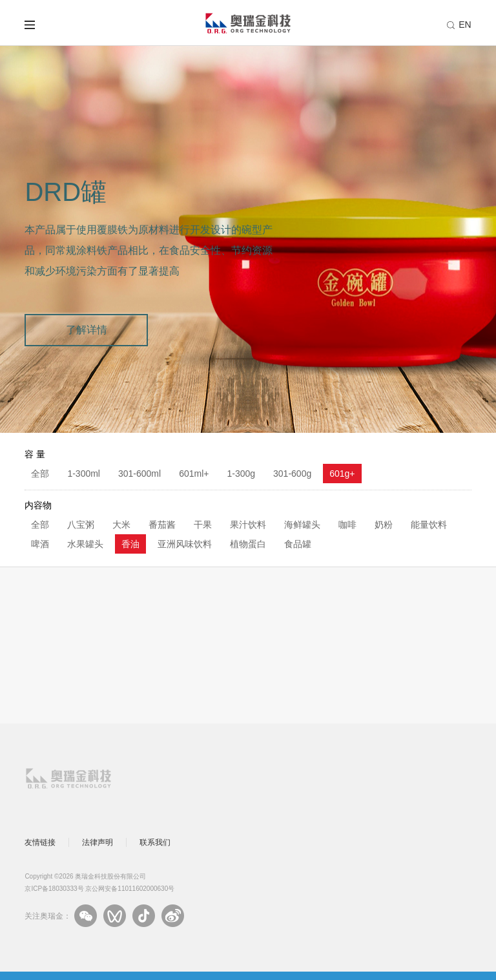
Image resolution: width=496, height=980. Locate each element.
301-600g (292, 474)
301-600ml (139, 474)
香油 (130, 544)
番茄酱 (162, 525)
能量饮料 (429, 525)
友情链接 (40, 842)
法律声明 (98, 842)
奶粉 (384, 525)
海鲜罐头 (302, 525)
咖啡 (347, 525)
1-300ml (84, 474)
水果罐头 (85, 544)
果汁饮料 (248, 525)
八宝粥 (81, 525)
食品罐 (298, 544)
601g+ (342, 474)
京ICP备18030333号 (54, 889)
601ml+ (194, 474)
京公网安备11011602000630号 (130, 889)
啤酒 (40, 544)
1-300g (241, 474)
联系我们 (155, 842)
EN (465, 25)
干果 (203, 525)
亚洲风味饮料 (185, 544)
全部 (40, 474)
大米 (121, 525)
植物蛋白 (248, 544)
